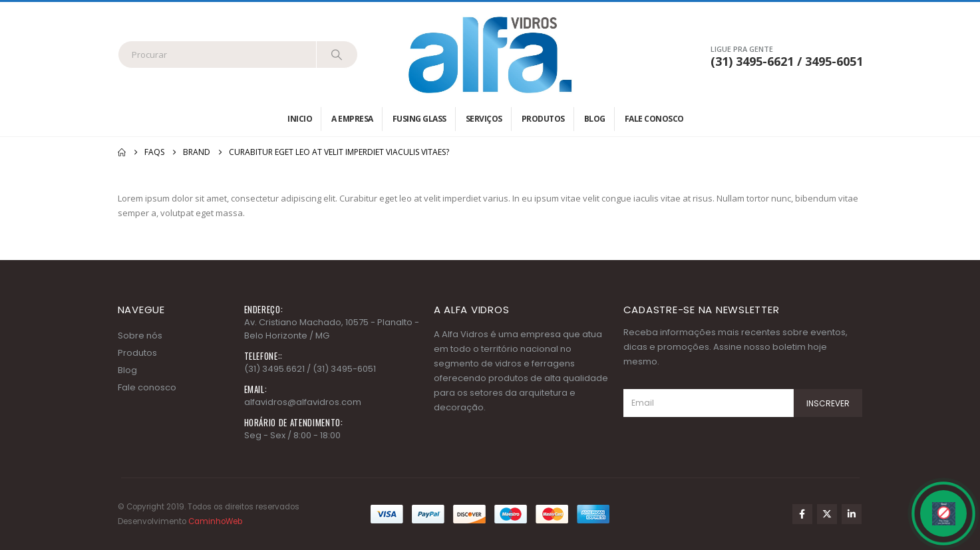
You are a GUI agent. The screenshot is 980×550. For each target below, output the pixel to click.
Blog (595, 119)
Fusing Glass (419, 119)
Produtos (543, 119)
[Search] (337, 55)
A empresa (352, 119)
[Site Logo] (490, 55)
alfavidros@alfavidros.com (303, 402)
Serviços (484, 119)
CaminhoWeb (215, 521)
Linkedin (852, 514)
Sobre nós (140, 336)
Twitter (827, 514)
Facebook (802, 514)
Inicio (300, 119)
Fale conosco (654, 119)
